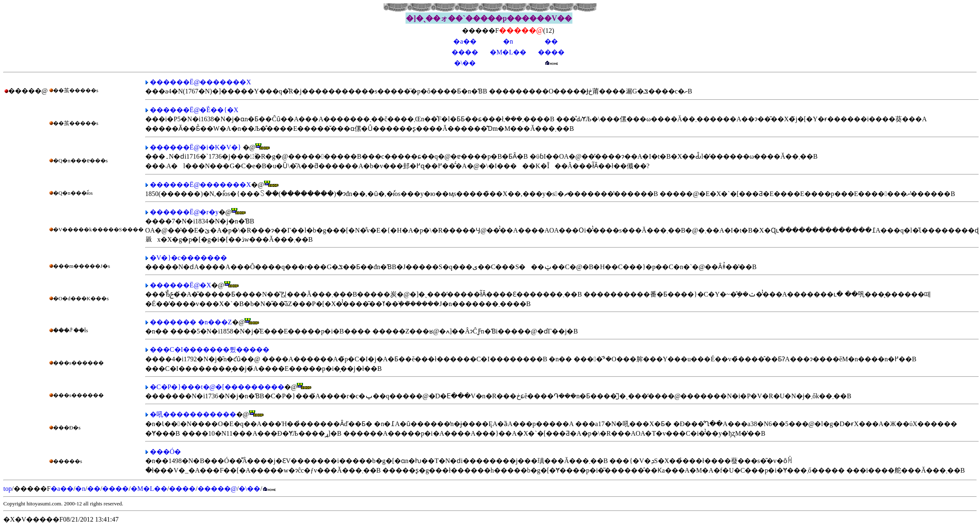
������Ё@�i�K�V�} (196, 147)
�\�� (465, 63)
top (7, 489)
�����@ (217, 489)
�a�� (465, 41)
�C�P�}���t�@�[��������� (217, 387)
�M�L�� (508, 52)
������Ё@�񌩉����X (181, 285)
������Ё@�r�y (184, 212)
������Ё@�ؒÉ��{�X (194, 110)
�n (508, 41)
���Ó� (166, 452)
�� (551, 41)
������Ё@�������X (200, 82)
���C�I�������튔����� (210, 349)
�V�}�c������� (188, 258)
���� (465, 52)
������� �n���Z (191, 322)
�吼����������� (193, 414)
